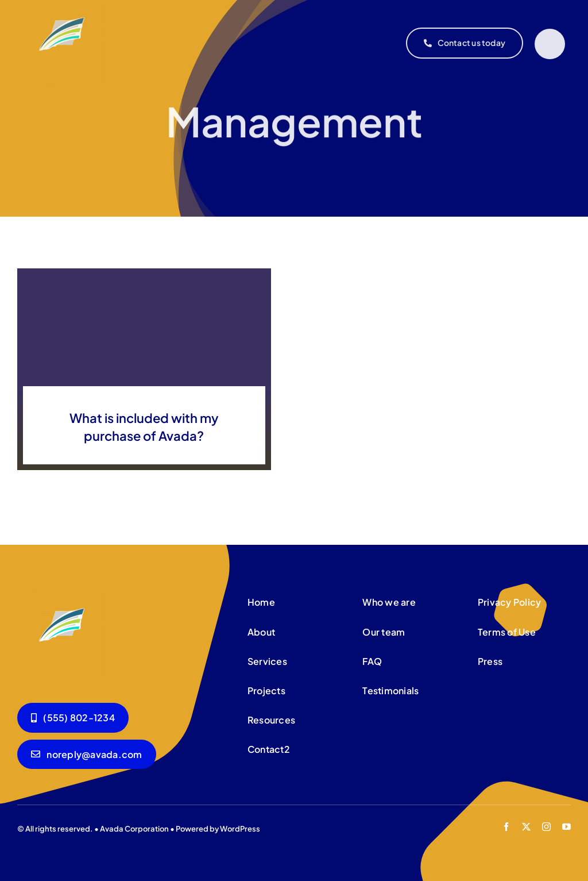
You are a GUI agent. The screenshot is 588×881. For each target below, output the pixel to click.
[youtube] (566, 827)
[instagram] (546, 827)
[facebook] (506, 827)
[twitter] (526, 827)
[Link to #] (550, 44)
